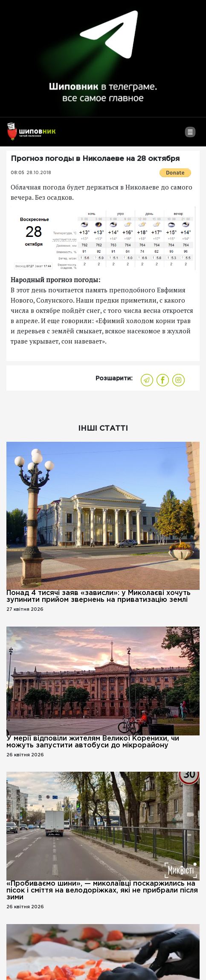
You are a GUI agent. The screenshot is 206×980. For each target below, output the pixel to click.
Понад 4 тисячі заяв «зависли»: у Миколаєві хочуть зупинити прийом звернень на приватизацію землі (99, 596)
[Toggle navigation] (190, 135)
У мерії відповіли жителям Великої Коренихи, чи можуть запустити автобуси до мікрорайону (93, 742)
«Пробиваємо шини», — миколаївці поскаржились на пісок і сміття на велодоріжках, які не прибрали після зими (102, 891)
